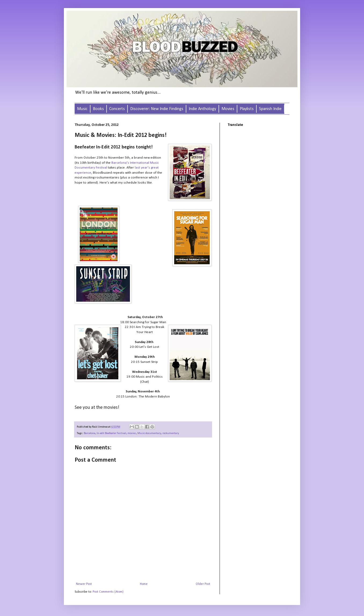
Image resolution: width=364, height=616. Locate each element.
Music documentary (149, 433)
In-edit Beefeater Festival (111, 433)
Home (144, 584)
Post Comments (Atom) (108, 592)
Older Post (203, 584)
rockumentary (171, 433)
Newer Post (84, 584)
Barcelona (90, 433)
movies (132, 433)
